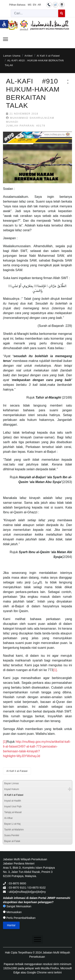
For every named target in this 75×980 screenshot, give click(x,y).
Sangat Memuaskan (17, 906)
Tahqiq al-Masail (13, 812)
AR (39, 5)
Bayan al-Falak (12, 841)
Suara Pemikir (12, 835)
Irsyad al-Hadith (13, 801)
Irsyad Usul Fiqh (13, 807)
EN (34, 5)
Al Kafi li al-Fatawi (17, 771)
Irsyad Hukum (12, 789)
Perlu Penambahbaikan (19, 918)
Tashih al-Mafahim (14, 830)
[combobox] (35, 13)
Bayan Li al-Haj (12, 824)
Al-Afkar (8, 818)
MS (30, 5)
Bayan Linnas (11, 783)
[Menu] (5, 39)
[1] (55, 670)
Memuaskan (12, 912)
